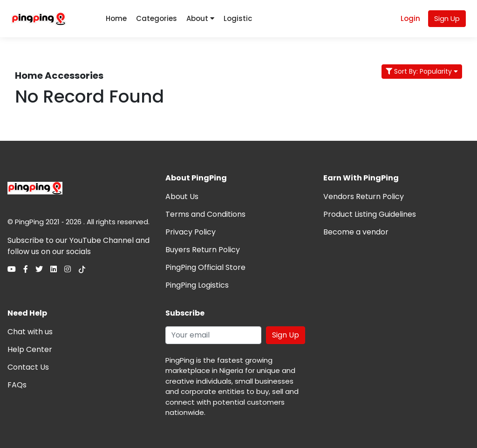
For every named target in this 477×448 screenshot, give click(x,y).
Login (410, 18)
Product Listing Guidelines (370, 214)
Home (116, 18)
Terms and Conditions (205, 214)
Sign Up (447, 18)
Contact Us (28, 367)
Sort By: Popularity (422, 71)
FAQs (17, 385)
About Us (182, 196)
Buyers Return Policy (203, 250)
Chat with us (30, 332)
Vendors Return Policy (364, 196)
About (200, 18)
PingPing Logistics (197, 285)
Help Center (30, 349)
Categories (157, 18)
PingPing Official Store (205, 267)
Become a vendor (356, 232)
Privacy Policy (191, 232)
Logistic (238, 18)
